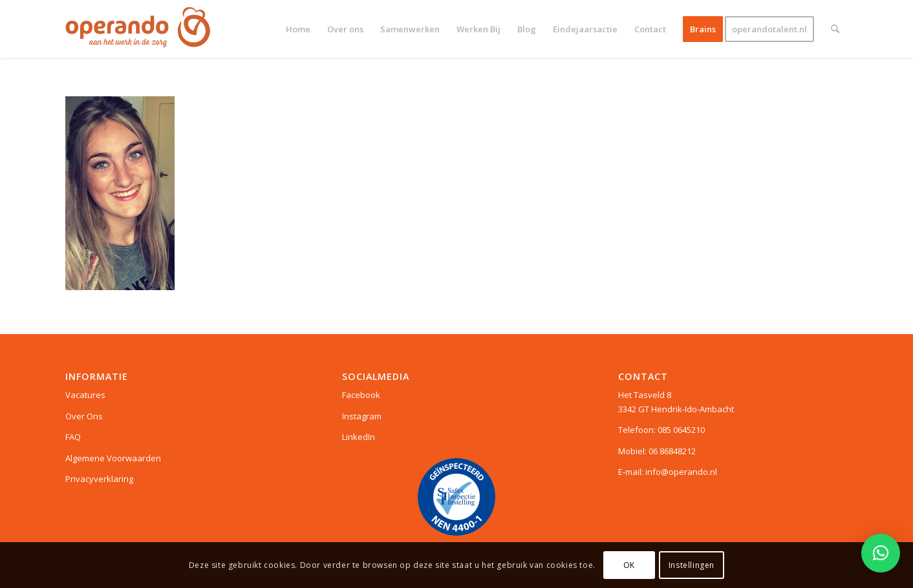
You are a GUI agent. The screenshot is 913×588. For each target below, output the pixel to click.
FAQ (73, 437)
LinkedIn (359, 437)
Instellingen (692, 565)
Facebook (361, 395)
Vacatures (85, 395)
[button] (881, 553)
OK (629, 565)
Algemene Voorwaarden (113, 458)
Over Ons (84, 416)
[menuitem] (298, 29)
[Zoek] (835, 29)
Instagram (362, 416)
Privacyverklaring (99, 479)
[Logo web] (138, 29)
